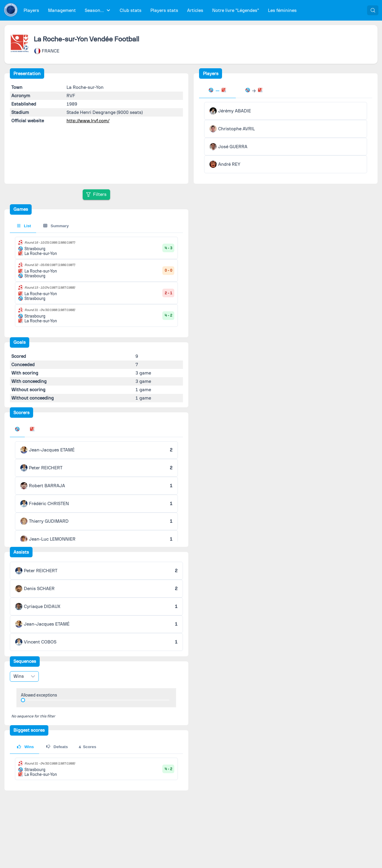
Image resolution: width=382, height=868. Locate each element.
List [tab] (24, 226)
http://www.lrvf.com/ (88, 121)
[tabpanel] (286, 138)
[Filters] (96, 195)
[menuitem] (31, 10)
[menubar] (160, 10)
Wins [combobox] (19, 676)
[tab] (217, 91)
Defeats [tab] (57, 747)
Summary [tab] (56, 226)
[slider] (23, 700)
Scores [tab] (87, 747)
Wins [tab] (25, 747)
